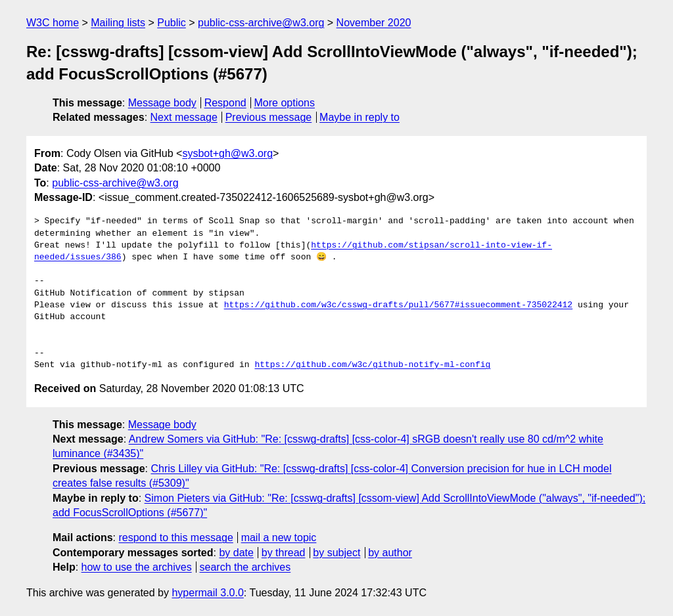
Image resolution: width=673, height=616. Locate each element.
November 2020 (374, 23)
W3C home (53, 23)
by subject (336, 553)
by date (236, 553)
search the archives (245, 567)
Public (172, 23)
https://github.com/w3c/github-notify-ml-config (372, 365)
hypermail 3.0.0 (207, 593)
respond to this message (175, 538)
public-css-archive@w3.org (261, 23)
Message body (162, 103)
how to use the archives (137, 567)
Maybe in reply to (360, 117)
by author (390, 553)
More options (285, 103)
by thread (284, 553)
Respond (225, 103)
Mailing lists (118, 23)
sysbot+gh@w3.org (227, 153)
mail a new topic (279, 538)
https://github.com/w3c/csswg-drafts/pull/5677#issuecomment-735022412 (398, 305)
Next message (184, 117)
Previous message (269, 117)
